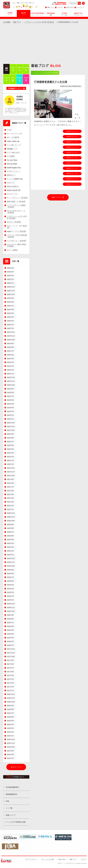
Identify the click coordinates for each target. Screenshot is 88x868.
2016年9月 (11, 706)
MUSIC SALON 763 (14, 190)
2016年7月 (11, 713)
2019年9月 (11, 570)
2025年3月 (11, 321)
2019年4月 (11, 589)
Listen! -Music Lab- (13, 141)
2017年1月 (11, 691)
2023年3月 (11, 411)
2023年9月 (11, 389)
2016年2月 (11, 732)
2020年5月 (11, 540)
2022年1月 (11, 464)
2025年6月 (11, 310)
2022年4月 (11, 453)
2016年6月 (11, 717)
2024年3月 (11, 366)
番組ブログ (17, 22)
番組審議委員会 (12, 794)
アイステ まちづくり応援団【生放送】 (16, 206)
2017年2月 (11, 687)
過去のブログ (16, 767)
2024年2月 (11, 370)
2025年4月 (11, 317)
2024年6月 (11, 355)
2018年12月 (11, 604)
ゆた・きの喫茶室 (13, 137)
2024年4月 (11, 362)
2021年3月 (11, 502)
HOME (10, 14)
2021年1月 (11, 510)
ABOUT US (78, 14)
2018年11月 (11, 608)
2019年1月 (11, 600)
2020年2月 (11, 551)
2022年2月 (11, 460)
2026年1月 (11, 283)
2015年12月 (11, 740)
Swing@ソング (12, 149)
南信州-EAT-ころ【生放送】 (16, 202)
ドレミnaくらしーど (14, 145)
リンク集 (9, 808)
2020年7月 (11, 532)
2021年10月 (11, 476)
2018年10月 (11, 611)
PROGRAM (51, 14)
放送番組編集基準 (12, 787)
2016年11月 (11, 698)
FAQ (7, 801)
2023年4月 (11, 408)
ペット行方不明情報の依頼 (16, 822)
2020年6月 (11, 536)
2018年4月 (11, 634)
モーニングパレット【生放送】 (18, 198)
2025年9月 (11, 298)
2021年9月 (11, 479)
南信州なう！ (12, 175)
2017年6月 (11, 672)
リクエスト (60, 7)
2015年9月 (11, 751)
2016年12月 (11, 694)
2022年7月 (11, 442)
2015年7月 (11, 758)
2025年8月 (11, 302)
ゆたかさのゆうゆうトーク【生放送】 (16, 212)
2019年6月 (11, 581)
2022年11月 (11, 427)
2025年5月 (11, 313)
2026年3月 (11, 276)
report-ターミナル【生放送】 (17, 231)
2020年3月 (11, 547)
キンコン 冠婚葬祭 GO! (15, 179)
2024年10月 (11, 340)
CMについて (51, 7)
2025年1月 (11, 328)
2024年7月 (11, 351)
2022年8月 (11, 438)
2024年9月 (11, 344)
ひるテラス (11, 183)
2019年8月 (11, 574)
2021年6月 (11, 491)
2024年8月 (11, 347)
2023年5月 (11, 404)
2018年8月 (11, 619)
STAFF (64, 14)
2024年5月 (11, 359)
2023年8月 (11, 393)
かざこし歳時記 (12, 250)
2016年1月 (11, 736)
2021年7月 (11, 487)
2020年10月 (11, 521)
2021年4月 (11, 498)
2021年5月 (11, 494)
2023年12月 (11, 377)
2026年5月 (11, 268)
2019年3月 (11, 592)
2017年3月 (11, 683)
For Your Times (12, 160)
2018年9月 (11, 615)
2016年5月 (11, 721)
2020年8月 (11, 528)
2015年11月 (11, 743)
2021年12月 (11, 468)
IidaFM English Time (14, 168)
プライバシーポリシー (31, 859)
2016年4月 (11, 724)
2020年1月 (11, 555)
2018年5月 (11, 630)
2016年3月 (11, 728)
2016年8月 (11, 709)
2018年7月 (11, 623)
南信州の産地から (13, 187)
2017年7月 (11, 668)
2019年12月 (11, 558)
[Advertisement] (44, 44)
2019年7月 (11, 577)
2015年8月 (11, 755)
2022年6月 (11, 445)
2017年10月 (11, 657)
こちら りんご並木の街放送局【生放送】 (17, 236)
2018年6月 (11, 626)
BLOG (24, 14)
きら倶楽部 (11, 156)
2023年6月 (11, 400)
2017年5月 (11, 675)
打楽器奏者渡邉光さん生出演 (51, 82)
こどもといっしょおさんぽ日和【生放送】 (39, 22)
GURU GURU (20, 98)
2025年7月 (11, 306)
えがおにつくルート (14, 171)
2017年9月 (11, 660)
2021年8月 (11, 483)
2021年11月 (11, 472)
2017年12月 (11, 649)
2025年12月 (11, 287)
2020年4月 (11, 543)
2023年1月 (11, 419)
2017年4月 (11, 679)
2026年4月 (11, 272)
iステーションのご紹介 (48, 859)
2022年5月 (11, 449)
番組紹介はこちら (72, 131)
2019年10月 (11, 566)
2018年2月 (11, 641)
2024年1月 (11, 374)
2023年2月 (11, 415)
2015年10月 (11, 747)
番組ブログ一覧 (58, 197)
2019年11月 (11, 562)
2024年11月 (11, 336)
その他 (9, 130)
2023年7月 (11, 396)
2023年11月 (11, 381)
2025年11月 (11, 291)
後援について (11, 815)
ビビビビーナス (12, 194)
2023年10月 (11, 385)
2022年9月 (11, 434)
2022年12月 (11, 423)
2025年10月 (11, 295)
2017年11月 (11, 653)
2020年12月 (11, 513)
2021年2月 (11, 506)
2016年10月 (11, 702)
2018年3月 (11, 638)
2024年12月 (11, 332)
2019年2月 (11, 596)
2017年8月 (11, 664)
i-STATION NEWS (37, 14)
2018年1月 (11, 645)
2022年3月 (11, 457)
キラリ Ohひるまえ (13, 153)
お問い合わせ (70, 7)
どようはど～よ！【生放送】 (17, 241)
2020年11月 (11, 517)
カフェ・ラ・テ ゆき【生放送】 (17, 227)
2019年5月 (11, 585)
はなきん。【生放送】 (14, 222)
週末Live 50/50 (12, 164)
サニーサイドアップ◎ (15, 134)
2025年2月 (11, 325)
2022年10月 (11, 430)
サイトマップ (80, 7)
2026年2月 (11, 279)
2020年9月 (11, 525)
